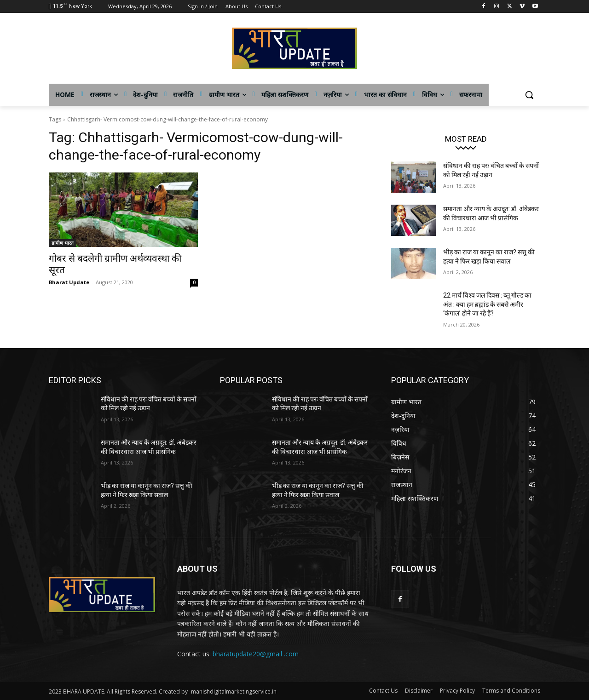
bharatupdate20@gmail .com (256, 654)
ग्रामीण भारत (63, 243)
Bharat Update (69, 282)
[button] (529, 95)
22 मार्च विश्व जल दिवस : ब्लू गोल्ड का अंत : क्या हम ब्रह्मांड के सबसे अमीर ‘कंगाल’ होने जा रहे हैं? (487, 304)
